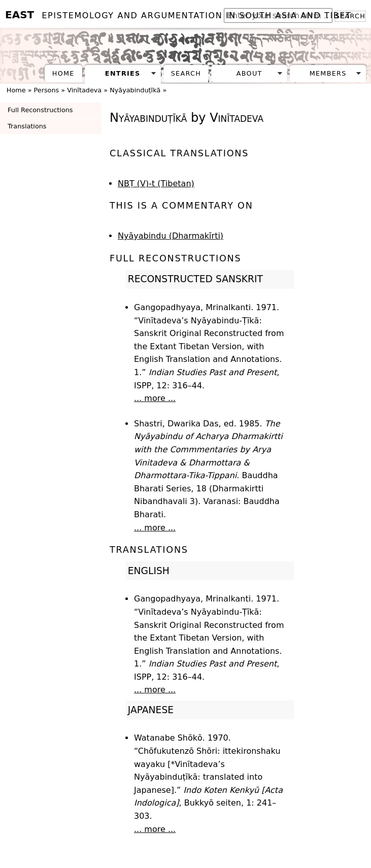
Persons (47, 90)
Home (63, 73)
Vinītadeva (84, 90)
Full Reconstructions (40, 110)
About (249, 73)
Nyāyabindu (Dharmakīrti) (171, 236)
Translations (27, 126)
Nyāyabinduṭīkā (135, 90)
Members (328, 73)
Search (186, 73)
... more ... (155, 398)
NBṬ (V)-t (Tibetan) (156, 183)
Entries (123, 73)
